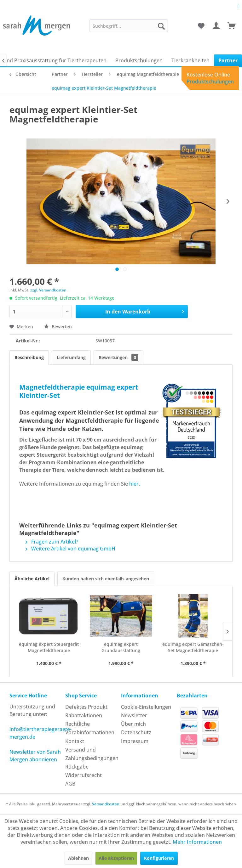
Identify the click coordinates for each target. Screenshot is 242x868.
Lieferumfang (71, 357)
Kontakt (75, 741)
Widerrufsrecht (84, 775)
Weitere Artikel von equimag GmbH (70, 549)
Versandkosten (106, 804)
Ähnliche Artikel (32, 579)
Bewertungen (118, 357)
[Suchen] (161, 26)
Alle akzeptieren (116, 858)
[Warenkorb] (232, 26)
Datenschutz (136, 732)
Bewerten (58, 327)
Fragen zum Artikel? (52, 542)
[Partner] (228, 60)
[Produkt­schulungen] (139, 60)
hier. (134, 484)
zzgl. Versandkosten (48, 290)
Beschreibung (29, 357)
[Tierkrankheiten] (190, 60)
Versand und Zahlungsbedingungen (92, 754)
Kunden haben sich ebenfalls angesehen (106, 579)
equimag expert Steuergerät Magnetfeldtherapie (49, 647)
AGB (70, 784)
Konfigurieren (159, 858)
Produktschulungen (210, 82)
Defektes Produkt (86, 707)
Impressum (135, 741)
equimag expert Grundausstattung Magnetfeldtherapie (121, 647)
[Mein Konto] (216, 26)
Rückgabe (77, 767)
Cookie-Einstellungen (146, 707)
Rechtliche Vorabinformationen (90, 728)
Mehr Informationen (197, 842)
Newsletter (134, 715)
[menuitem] (129, 26)
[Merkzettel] (201, 26)
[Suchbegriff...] (129, 26)
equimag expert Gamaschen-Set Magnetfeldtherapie (193, 647)
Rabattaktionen (84, 715)
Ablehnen (78, 858)
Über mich (133, 724)
